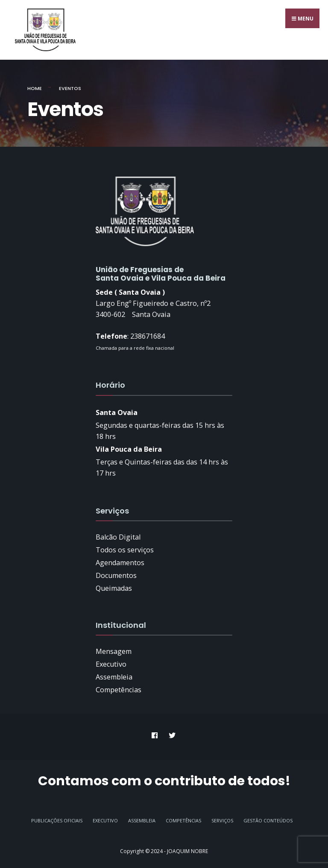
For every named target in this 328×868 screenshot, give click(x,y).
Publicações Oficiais (57, 820)
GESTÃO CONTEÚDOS (268, 820)
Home (35, 88)
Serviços (222, 820)
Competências (183, 820)
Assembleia (142, 820)
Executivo (105, 820)
